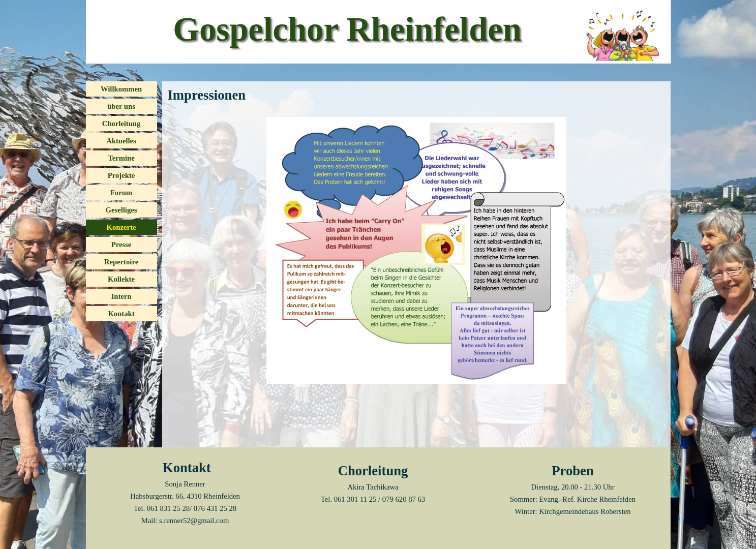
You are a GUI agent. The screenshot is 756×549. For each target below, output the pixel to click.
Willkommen (121, 89)
